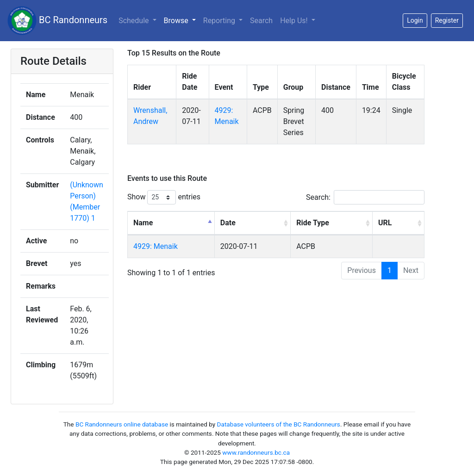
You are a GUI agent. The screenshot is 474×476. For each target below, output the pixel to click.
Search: (365, 197)
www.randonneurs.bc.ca (256, 452)
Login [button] (415, 20)
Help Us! (295, 21)
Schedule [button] (134, 21)
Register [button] (447, 20)
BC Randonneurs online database (122, 424)
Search (261, 21)
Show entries (164, 197)
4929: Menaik (156, 246)
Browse (177, 21)
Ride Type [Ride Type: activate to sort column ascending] (313, 223)
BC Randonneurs (57, 21)
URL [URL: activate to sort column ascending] (385, 223)
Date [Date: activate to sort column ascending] (228, 223)
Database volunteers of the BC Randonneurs (279, 424)
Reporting (220, 21)
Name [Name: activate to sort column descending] (143, 223)
